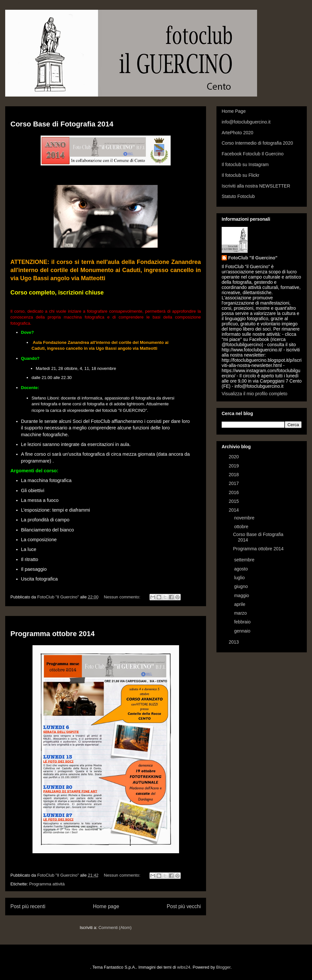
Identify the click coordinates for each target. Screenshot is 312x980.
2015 (234, 501)
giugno (241, 586)
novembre (245, 518)
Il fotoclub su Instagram (245, 164)
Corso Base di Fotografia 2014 (62, 124)
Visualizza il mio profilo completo (254, 394)
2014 (234, 510)
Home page (106, 906)
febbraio (243, 622)
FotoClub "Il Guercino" (253, 258)
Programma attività (47, 884)
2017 (234, 483)
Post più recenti (28, 906)
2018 (234, 475)
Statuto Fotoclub (238, 196)
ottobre (242, 527)
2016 (234, 492)
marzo (241, 613)
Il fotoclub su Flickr (240, 175)
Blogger (223, 967)
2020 (234, 457)
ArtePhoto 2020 (237, 133)
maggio (242, 595)
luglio (240, 578)
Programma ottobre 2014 (52, 634)
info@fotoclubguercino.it (246, 122)
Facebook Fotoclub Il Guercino (253, 154)
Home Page (234, 111)
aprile (240, 604)
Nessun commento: (123, 597)
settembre (245, 560)
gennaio (243, 631)
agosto (241, 569)
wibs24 (184, 967)
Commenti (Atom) (115, 928)
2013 (234, 642)
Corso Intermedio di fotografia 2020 (257, 143)
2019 (234, 466)
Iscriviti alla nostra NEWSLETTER (256, 186)
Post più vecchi (184, 906)
